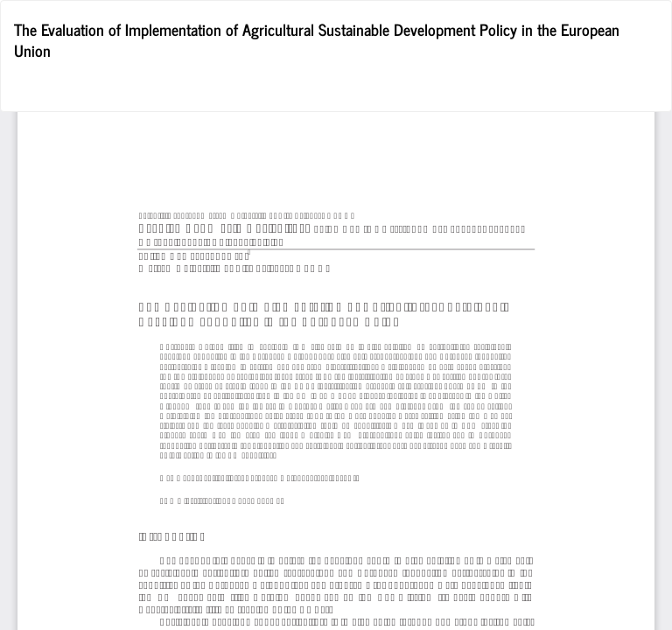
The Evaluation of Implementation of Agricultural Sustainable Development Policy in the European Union (317, 39)
